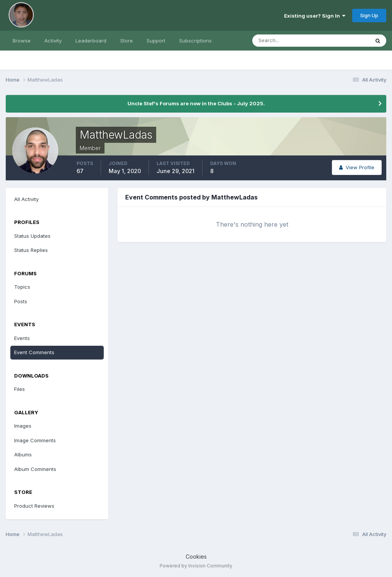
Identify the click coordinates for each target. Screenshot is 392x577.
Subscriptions (195, 41)
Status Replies (31, 250)
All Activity (26, 199)
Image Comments (35, 440)
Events (22, 338)
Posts (21, 301)
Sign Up (369, 15)
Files (20, 389)
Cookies (196, 557)
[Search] (286, 41)
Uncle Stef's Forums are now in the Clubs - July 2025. (196, 103)
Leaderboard (91, 41)
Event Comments (34, 352)
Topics (22, 287)
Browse (22, 41)
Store (127, 41)
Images (23, 426)
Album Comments (35, 469)
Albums (23, 454)
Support (156, 41)
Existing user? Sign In (315, 16)
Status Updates (32, 236)
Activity (53, 41)
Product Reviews (34, 506)
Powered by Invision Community (196, 566)
